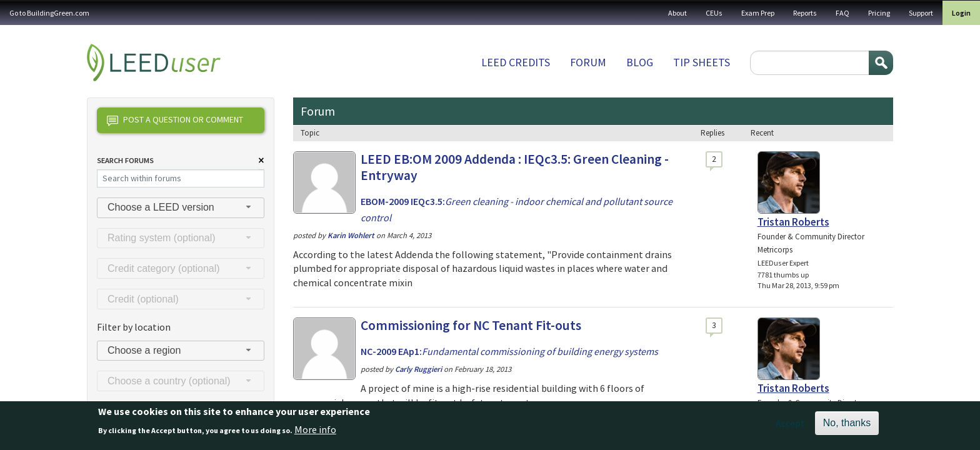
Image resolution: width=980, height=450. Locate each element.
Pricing (879, 13)
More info (315, 429)
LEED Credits (516, 62)
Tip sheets (702, 62)
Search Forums (125, 160)
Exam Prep (758, 13)
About (677, 13)
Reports (805, 13)
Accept (790, 423)
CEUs (714, 13)
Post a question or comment (175, 121)
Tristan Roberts (793, 222)
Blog (640, 62)
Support (921, 13)
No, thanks (847, 423)
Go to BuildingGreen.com (49, 13)
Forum (588, 62)
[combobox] (181, 208)
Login (961, 13)
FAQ (842, 13)
